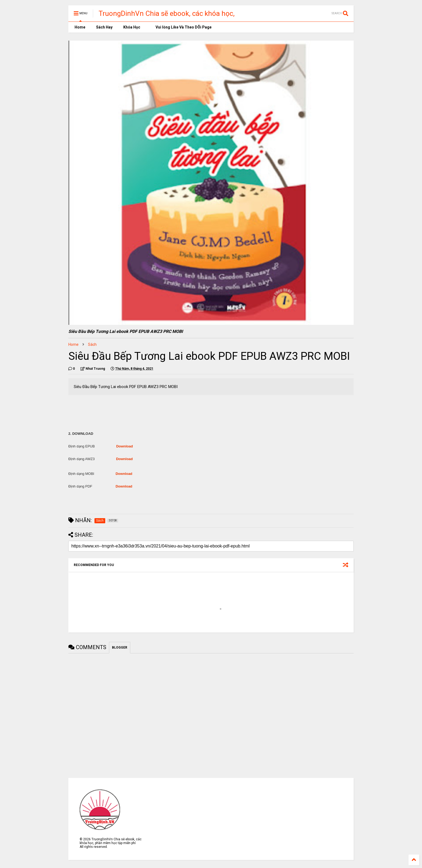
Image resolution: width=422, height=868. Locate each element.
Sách (92, 344)
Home (80, 27)
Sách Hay (104, 27)
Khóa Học (132, 27)
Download (125, 446)
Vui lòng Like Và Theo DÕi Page (181, 27)
